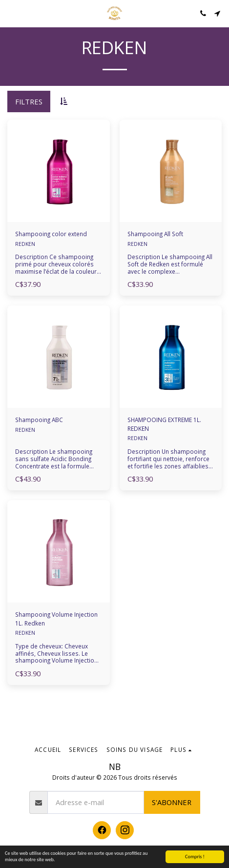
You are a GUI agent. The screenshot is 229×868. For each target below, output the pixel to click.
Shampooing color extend (51, 234)
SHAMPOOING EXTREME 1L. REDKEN (164, 424)
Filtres (29, 101)
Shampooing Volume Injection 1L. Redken (56, 619)
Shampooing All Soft (155, 234)
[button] (11, 13)
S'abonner (172, 802)
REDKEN (25, 244)
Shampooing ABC (39, 420)
